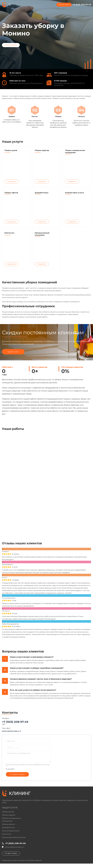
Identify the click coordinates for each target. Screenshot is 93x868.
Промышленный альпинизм (14, 842)
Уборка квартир (9, 819)
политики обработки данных (37, 769)
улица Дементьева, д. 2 (12, 735)
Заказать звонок (64, 5)
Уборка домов (8, 816)
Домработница (8, 832)
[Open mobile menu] (10, 5)
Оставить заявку (11, 858)
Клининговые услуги (11, 835)
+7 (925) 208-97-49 (82, 5)
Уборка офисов (8, 829)
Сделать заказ (14, 356)
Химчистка (7, 838)
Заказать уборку (11, 45)
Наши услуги (10, 812)
